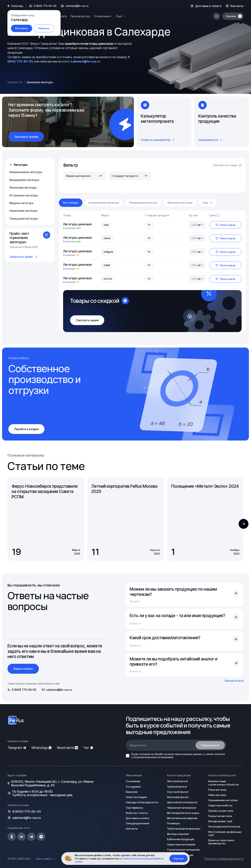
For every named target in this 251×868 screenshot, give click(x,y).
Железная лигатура (23, 188)
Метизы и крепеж (178, 834)
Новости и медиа (136, 797)
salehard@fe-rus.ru (77, 6)
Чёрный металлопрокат (182, 808)
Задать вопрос (23, 669)
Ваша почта (138, 745)
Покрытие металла (220, 816)
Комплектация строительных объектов (223, 783)
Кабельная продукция (181, 839)
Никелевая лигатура (24, 211)
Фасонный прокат (178, 797)
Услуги (62, 16)
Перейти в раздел (26, 429)
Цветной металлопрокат (182, 802)
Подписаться (210, 745)
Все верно (22, 28)
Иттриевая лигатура (24, 195)
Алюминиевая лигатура (26, 172)
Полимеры (174, 823)
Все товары (71, 203)
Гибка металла (217, 795)
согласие (144, 754)
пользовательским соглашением (153, 757)
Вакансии (132, 792)
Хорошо (179, 859)
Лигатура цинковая (77, 224)
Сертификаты (134, 808)
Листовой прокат (178, 781)
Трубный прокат (177, 787)
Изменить (44, 28)
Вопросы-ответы (137, 813)
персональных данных (188, 754)
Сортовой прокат (178, 792)
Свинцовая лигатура (24, 219)
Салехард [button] (17, 6)
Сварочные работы (220, 805)
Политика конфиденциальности (224, 859)
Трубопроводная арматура (184, 829)
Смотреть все (234, 681)
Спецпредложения (138, 823)
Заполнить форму (26, 137)
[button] (244, 524)
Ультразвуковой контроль (224, 826)
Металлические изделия (182, 818)
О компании (133, 781)
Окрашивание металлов (223, 800)
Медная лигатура (21, 203)
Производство (80, 16)
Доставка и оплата (208, 6)
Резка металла (217, 790)
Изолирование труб (220, 821)
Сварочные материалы (181, 844)
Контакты (237, 6)
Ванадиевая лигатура (24, 180)
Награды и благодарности (142, 802)
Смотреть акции (87, 320)
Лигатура (18, 165)
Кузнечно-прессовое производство (221, 842)
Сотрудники (133, 787)
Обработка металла (221, 811)
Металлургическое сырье (183, 813)
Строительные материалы (183, 850)
